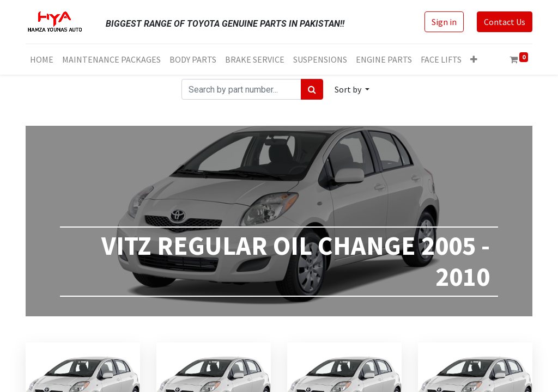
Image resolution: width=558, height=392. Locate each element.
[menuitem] (42, 59)
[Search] (312, 89)
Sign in (444, 22)
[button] (474, 59)
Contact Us (505, 22)
